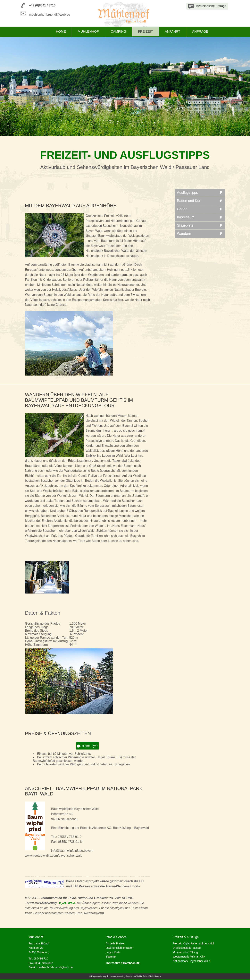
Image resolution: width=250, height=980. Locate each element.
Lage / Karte (113, 952)
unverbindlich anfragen (120, 948)
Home (61, 32)
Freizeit (146, 32)
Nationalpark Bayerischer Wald (191, 961)
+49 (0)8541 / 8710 (42, 5)
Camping (118, 32)
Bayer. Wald (66, 903)
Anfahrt (173, 32)
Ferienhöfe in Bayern (152, 976)
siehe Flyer (90, 746)
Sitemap (111, 957)
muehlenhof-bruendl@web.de (49, 15)
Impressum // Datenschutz (123, 963)
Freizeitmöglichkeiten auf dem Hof (193, 943)
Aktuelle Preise (115, 943)
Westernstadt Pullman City (189, 957)
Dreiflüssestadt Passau (187, 948)
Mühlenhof (88, 32)
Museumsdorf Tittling (185, 952)
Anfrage (200, 32)
